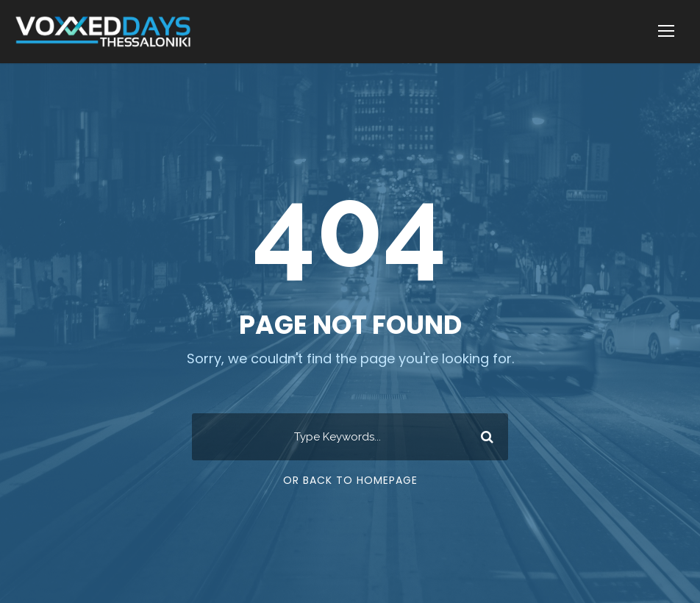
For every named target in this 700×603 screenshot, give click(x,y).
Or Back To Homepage (350, 480)
